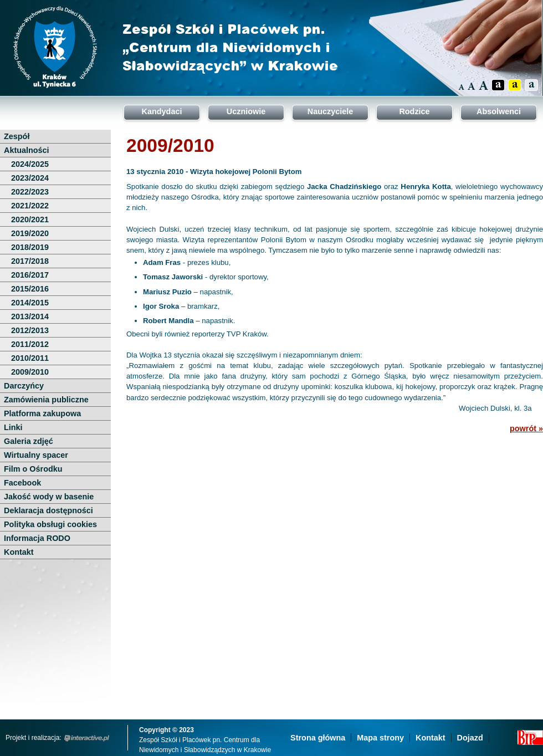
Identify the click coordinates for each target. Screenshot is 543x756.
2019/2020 (30, 233)
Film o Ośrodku (33, 469)
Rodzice (414, 111)
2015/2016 (30, 289)
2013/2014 (30, 316)
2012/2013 (30, 330)
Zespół (17, 136)
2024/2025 (30, 164)
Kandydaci (162, 111)
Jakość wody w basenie (49, 497)
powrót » (526, 428)
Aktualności (27, 150)
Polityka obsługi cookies (50, 524)
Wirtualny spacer (36, 455)
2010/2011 (30, 358)
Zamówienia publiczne (46, 400)
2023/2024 (30, 178)
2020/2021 (30, 219)
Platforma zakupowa (42, 413)
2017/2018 (30, 261)
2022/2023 (30, 192)
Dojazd (470, 738)
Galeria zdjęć (29, 441)
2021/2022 (30, 206)
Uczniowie (246, 111)
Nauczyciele (330, 111)
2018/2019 (30, 247)
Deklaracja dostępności (48, 510)
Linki (13, 427)
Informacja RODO (37, 538)
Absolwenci (499, 111)
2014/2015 (30, 303)
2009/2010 (30, 372)
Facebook (22, 483)
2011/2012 (30, 344)
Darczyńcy (24, 386)
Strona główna (318, 738)
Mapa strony (380, 738)
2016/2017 (30, 275)
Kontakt (19, 552)
